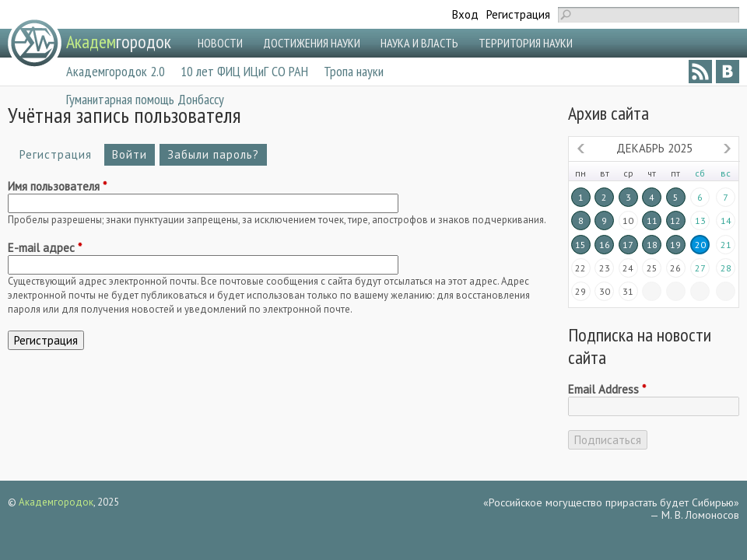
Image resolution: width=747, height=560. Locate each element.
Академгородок (56, 502)
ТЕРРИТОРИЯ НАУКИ (526, 43)
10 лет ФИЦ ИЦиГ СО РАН (244, 71)
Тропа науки (354, 71)
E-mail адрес (45, 248)
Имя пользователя (57, 187)
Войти (130, 154)
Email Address (607, 390)
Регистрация (518, 14)
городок (119, 42)
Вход (465, 14)
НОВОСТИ (220, 43)
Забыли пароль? (213, 154)
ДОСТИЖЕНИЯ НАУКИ (312, 43)
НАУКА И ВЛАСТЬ (419, 43)
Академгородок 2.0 (116, 71)
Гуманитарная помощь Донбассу (145, 99)
